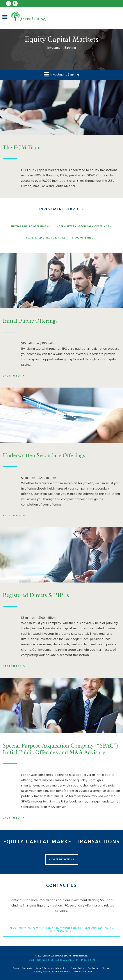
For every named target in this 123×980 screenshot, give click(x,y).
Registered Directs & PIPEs (45, 238)
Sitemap (106, 968)
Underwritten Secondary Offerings (82, 227)
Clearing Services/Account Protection (52, 972)
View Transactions (61, 859)
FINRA (83, 960)
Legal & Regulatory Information (51, 968)
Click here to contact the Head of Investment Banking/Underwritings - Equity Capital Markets (62, 930)
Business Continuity (23, 968)
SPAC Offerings (84, 238)
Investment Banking (61, 74)
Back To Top (12, 376)
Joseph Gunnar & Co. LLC (56, 956)
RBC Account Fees (83, 972)
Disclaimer (93, 968)
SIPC (93, 960)
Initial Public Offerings (30, 227)
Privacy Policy (77, 968)
